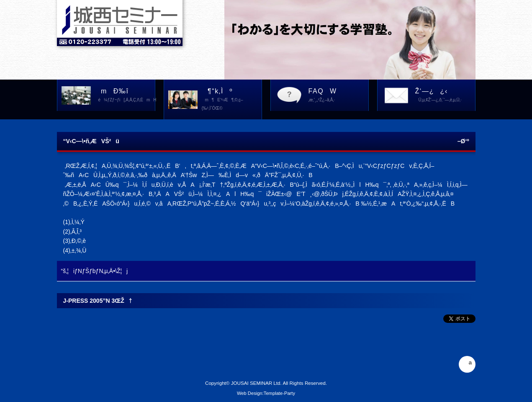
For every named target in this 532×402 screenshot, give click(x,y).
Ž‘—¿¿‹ (445, 96)
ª (467, 364)
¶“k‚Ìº (232, 100)
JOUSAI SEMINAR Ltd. (256, 383)
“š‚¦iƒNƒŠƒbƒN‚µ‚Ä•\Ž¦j (95, 271)
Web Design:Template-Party (266, 393)
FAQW (338, 96)
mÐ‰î (125, 96)
